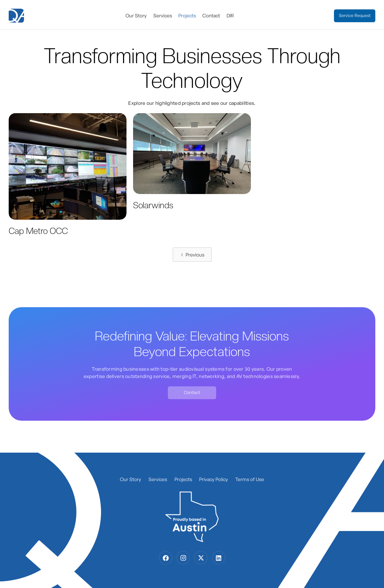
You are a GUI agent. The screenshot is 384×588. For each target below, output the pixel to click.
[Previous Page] (192, 255)
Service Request (355, 15)
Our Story (136, 15)
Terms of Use (250, 479)
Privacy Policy (214, 479)
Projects (187, 15)
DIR (230, 15)
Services (163, 15)
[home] (17, 16)
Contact (211, 15)
